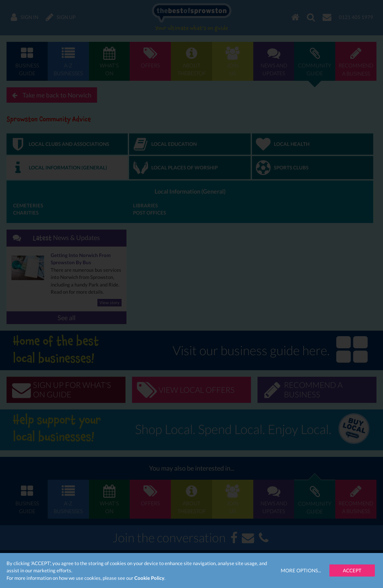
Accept (352, 570)
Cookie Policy (149, 578)
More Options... (301, 570)
